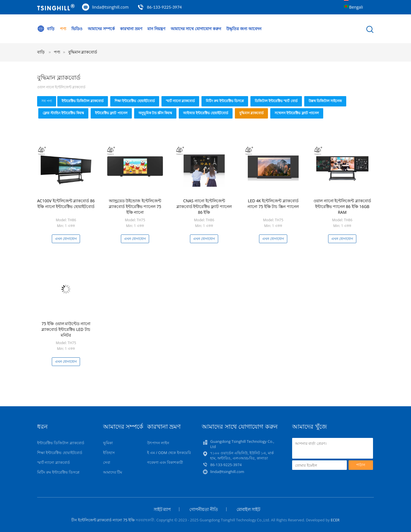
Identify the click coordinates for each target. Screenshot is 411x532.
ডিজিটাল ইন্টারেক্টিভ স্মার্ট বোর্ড (276, 101)
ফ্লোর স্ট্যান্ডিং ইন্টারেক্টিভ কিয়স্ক (63, 113)
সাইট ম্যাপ (162, 509)
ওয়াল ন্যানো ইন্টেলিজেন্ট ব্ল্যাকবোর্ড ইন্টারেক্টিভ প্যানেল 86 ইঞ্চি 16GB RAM (342, 206)
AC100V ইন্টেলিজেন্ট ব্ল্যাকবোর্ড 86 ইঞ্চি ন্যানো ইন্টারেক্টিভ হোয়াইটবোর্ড (66, 204)
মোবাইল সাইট (249, 509)
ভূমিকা (108, 443)
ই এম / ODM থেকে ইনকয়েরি (169, 453)
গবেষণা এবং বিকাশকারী (165, 462)
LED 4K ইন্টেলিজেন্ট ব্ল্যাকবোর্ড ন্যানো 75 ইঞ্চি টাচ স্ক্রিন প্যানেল (273, 204)
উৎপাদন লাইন (158, 443)
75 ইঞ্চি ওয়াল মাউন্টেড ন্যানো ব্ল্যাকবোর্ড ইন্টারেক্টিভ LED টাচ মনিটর (66, 329)
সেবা (107, 462)
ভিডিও (77, 29)
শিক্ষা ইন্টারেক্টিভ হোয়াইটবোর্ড (135, 101)
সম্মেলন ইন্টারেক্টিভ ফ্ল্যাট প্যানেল (297, 113)
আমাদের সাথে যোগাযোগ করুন (196, 29)
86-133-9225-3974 (164, 7)
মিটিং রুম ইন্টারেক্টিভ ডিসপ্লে (225, 101)
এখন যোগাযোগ (66, 239)
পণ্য (63, 29)
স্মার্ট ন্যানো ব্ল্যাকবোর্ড (180, 101)
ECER (335, 520)
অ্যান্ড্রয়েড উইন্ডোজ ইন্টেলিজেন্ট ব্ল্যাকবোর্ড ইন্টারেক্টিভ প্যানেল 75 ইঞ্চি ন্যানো (135, 206)
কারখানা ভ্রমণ (131, 29)
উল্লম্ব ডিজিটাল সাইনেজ (325, 101)
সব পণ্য (47, 101)
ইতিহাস (109, 453)
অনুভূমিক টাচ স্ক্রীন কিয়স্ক (155, 113)
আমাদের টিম (113, 472)
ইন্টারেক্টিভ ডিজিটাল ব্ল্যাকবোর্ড (83, 101)
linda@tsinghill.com (110, 7)
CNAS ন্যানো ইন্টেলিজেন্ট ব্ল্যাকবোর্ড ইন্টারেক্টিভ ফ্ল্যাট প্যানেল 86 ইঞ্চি (204, 206)
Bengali (356, 7)
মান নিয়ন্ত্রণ (156, 29)
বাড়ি (46, 29)
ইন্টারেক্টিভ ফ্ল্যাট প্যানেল (111, 113)
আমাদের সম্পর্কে (101, 29)
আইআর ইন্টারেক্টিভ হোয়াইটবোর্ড (206, 113)
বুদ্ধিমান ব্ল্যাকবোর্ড (83, 52)
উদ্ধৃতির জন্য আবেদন (244, 29)
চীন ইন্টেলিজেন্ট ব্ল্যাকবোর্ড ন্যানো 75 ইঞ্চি (103, 520)
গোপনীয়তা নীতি (204, 509)
